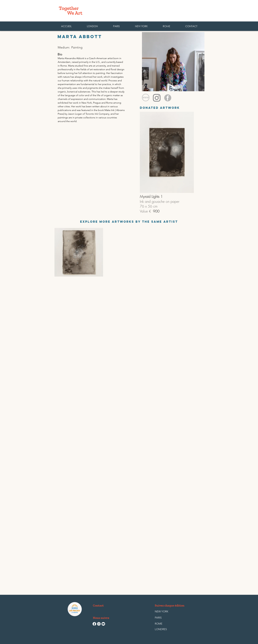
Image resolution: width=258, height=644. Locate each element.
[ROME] (162, 624)
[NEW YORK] (161, 612)
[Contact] (99, 605)
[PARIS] (162, 618)
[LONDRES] (162, 629)
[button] (166, 26)
